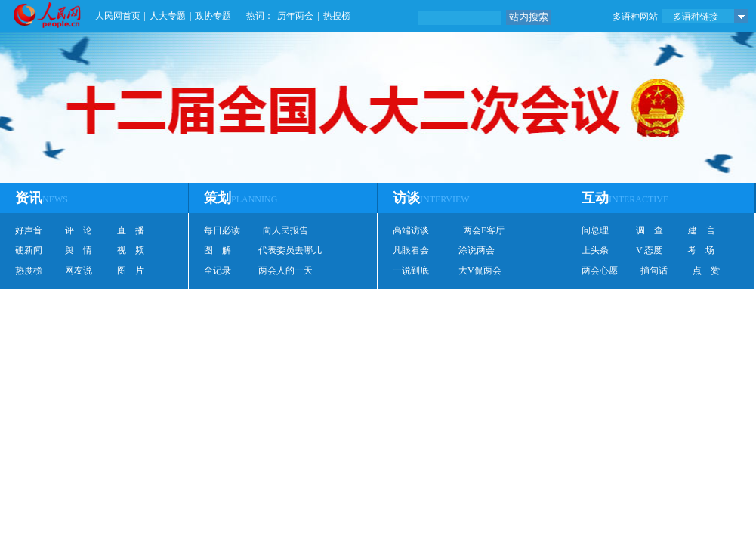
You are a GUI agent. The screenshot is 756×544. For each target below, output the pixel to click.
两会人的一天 (285, 270)
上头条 (595, 250)
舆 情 (79, 250)
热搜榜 (337, 16)
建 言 (702, 230)
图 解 (218, 250)
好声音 (29, 230)
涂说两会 (477, 250)
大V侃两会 (480, 270)
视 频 (131, 250)
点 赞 (706, 270)
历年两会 (295, 16)
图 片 (131, 270)
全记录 (218, 270)
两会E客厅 (484, 230)
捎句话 (654, 270)
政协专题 (213, 16)
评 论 (79, 230)
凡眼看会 (411, 250)
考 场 (701, 250)
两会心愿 (600, 270)
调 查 (650, 230)
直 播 (131, 230)
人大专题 (168, 16)
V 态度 (649, 250)
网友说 (79, 270)
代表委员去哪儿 (290, 250)
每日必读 (222, 230)
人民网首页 (118, 16)
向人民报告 (285, 230)
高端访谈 (411, 230)
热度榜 (29, 270)
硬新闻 (29, 250)
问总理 (595, 230)
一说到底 (411, 270)
